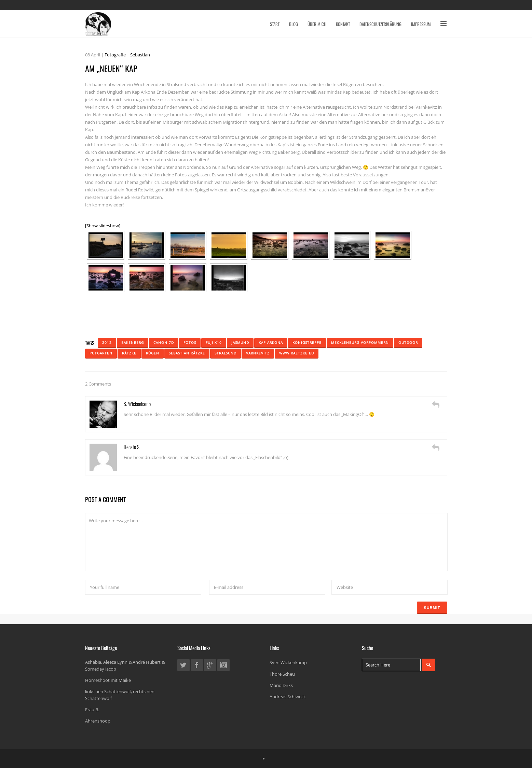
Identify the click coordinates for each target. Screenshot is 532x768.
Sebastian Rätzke (187, 353)
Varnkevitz (258, 353)
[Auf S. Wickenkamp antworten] (436, 405)
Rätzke (129, 353)
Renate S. (132, 447)
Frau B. (92, 710)
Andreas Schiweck (288, 697)
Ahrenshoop (98, 721)
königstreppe (307, 342)
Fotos (190, 342)
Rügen (153, 353)
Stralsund (226, 353)
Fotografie (115, 55)
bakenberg (133, 342)
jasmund (240, 342)
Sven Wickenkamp (288, 662)
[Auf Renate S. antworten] (436, 448)
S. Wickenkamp (137, 404)
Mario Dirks (281, 685)
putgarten (101, 353)
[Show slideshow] (103, 226)
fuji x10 (214, 342)
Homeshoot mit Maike (108, 680)
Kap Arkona (271, 342)
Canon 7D (164, 342)
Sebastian (140, 55)
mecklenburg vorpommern (360, 342)
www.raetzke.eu (297, 353)
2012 (107, 342)
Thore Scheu (282, 674)
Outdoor (408, 342)
